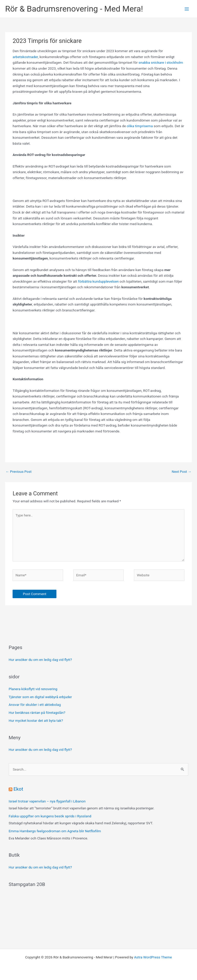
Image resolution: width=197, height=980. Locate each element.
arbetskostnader (25, 57)
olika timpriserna (140, 126)
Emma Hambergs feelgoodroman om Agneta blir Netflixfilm (55, 831)
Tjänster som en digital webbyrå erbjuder (40, 697)
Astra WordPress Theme (153, 957)
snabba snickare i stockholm (161, 62)
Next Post (181, 471)
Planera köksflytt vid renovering (33, 689)
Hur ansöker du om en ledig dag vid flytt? (40, 660)
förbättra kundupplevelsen (98, 281)
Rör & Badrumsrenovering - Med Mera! (74, 9)
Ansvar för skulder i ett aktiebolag (35, 705)
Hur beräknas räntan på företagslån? (37, 713)
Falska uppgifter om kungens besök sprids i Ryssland (50, 816)
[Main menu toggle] (187, 9)
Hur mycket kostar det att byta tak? (36, 720)
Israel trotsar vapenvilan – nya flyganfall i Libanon (47, 801)
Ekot (18, 789)
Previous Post (19, 471)
